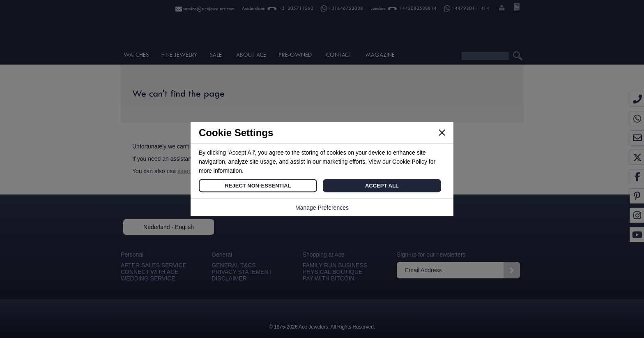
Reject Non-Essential (258, 186)
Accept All (382, 186)
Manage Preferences (322, 208)
